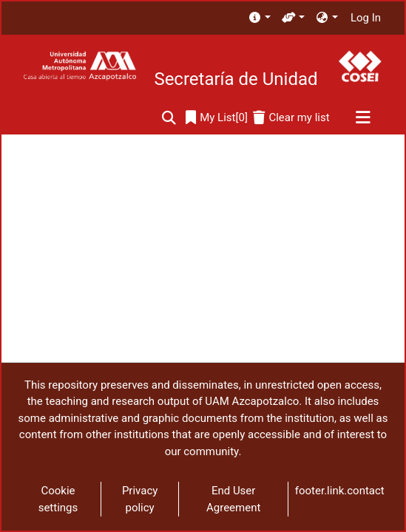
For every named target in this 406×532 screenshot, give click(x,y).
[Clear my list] (291, 118)
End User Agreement (233, 499)
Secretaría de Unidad (236, 79)
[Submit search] (169, 118)
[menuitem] (259, 18)
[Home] (79, 66)
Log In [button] (366, 18)
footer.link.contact (340, 491)
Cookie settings (58, 499)
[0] (217, 118)
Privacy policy (140, 499)
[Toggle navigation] (363, 118)
